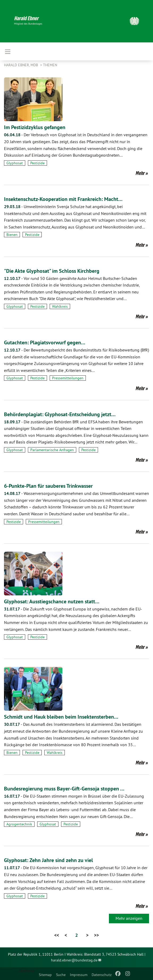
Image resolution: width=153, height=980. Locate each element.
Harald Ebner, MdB (22, 65)
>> (96, 935)
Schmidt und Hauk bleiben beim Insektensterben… (61, 717)
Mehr (140, 173)
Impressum (79, 975)
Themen (50, 65)
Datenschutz (102, 975)
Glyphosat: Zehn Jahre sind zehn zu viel (48, 860)
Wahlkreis (60, 306)
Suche (61, 975)
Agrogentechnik (19, 824)
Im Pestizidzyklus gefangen (35, 127)
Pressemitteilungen (68, 378)
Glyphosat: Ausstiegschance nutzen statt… (52, 601)
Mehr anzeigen (129, 918)
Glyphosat (15, 163)
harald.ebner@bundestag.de (74, 960)
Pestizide (37, 163)
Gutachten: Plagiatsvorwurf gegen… (45, 342)
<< (57, 935)
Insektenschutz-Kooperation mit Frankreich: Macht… (63, 199)
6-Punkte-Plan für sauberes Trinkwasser (48, 486)
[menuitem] (45, 974)
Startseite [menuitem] (27, 971)
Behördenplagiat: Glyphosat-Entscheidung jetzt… (60, 414)
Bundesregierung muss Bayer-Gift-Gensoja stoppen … (64, 789)
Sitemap (45, 975)
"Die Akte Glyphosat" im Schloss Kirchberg (52, 271)
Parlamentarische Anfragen (52, 450)
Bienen (12, 235)
